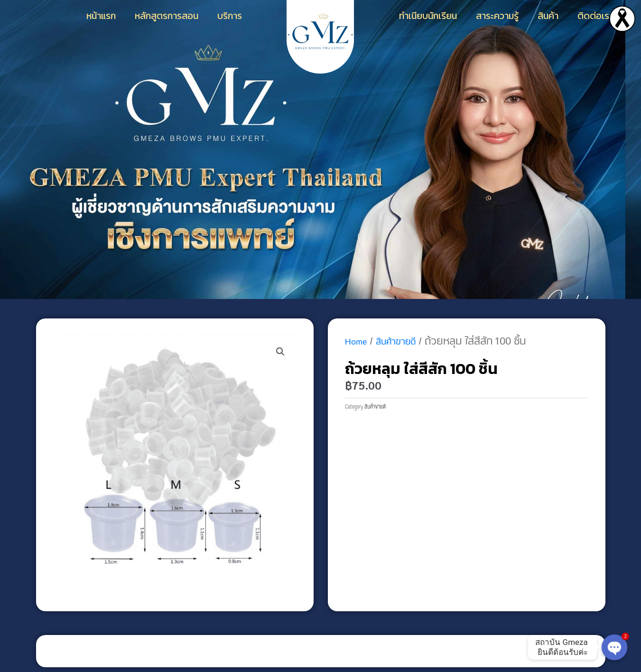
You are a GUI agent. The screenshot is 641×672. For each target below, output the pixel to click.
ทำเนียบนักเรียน (428, 16)
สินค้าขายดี (404, 341)
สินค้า (548, 16)
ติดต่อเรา (595, 16)
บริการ (230, 16)
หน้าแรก (101, 16)
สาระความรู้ (497, 16)
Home (358, 341)
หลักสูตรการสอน (167, 16)
